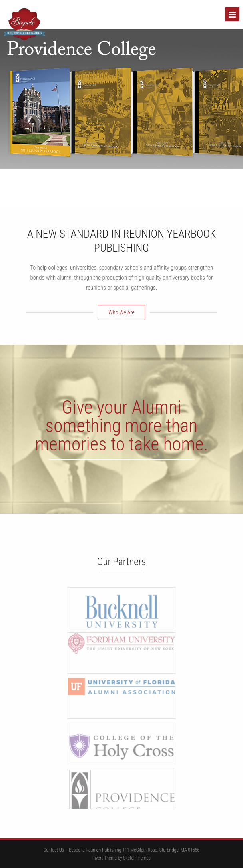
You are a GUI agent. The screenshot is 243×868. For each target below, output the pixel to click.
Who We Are (121, 312)
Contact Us (54, 850)
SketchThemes (137, 858)
